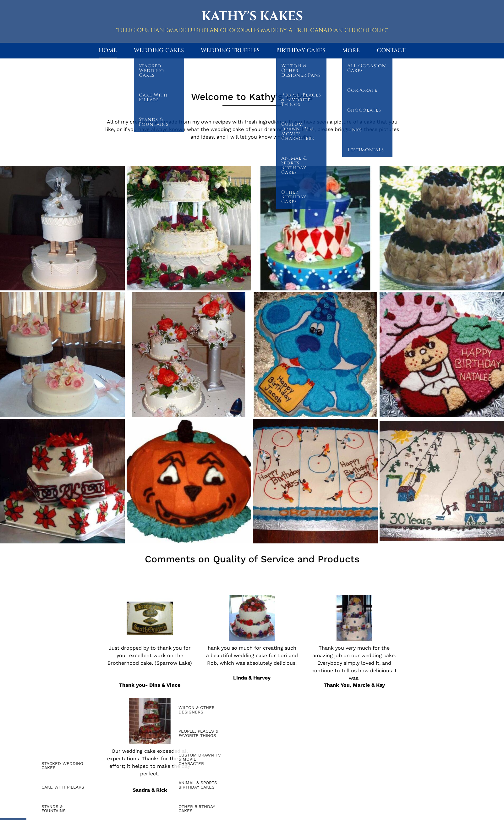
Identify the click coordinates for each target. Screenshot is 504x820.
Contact (391, 50)
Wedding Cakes (159, 50)
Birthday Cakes (301, 50)
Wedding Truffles (230, 50)
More (351, 50)
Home (108, 50)
